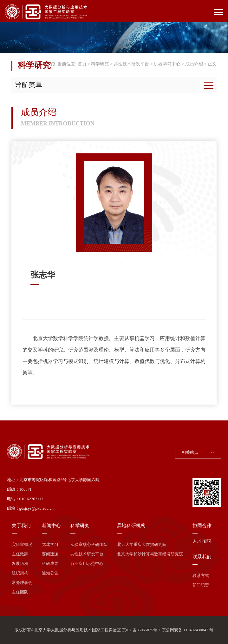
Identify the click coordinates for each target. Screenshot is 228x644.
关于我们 (21, 526)
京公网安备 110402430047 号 (188, 630)
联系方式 (201, 576)
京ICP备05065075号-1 (141, 630)
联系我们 (202, 557)
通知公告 (50, 573)
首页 (82, 64)
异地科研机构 (131, 526)
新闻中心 (51, 526)
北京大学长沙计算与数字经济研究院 (150, 554)
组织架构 (20, 573)
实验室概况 (22, 544)
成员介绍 (194, 64)
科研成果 (50, 563)
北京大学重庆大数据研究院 (142, 544)
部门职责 (201, 585)
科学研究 (100, 64)
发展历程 (20, 563)
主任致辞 (20, 554)
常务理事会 (22, 583)
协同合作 (202, 526)
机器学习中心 (167, 64)
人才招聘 (202, 541)
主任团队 (20, 592)
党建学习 (50, 544)
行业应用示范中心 (87, 563)
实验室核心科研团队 (89, 544)
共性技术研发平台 (131, 64)
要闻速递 (50, 554)
